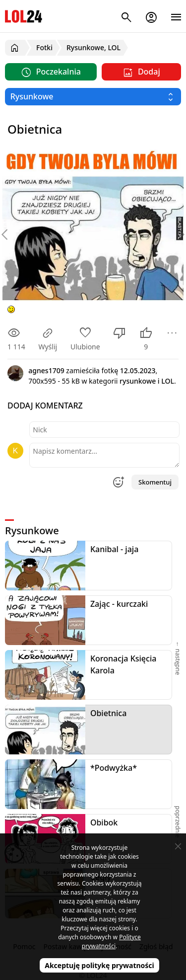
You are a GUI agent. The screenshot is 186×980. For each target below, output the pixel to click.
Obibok (104, 822)
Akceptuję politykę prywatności (99, 965)
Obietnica (108, 713)
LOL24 (24, 16)
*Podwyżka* (114, 768)
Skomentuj (155, 482)
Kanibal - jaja (114, 549)
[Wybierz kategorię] (93, 97)
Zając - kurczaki (119, 604)
